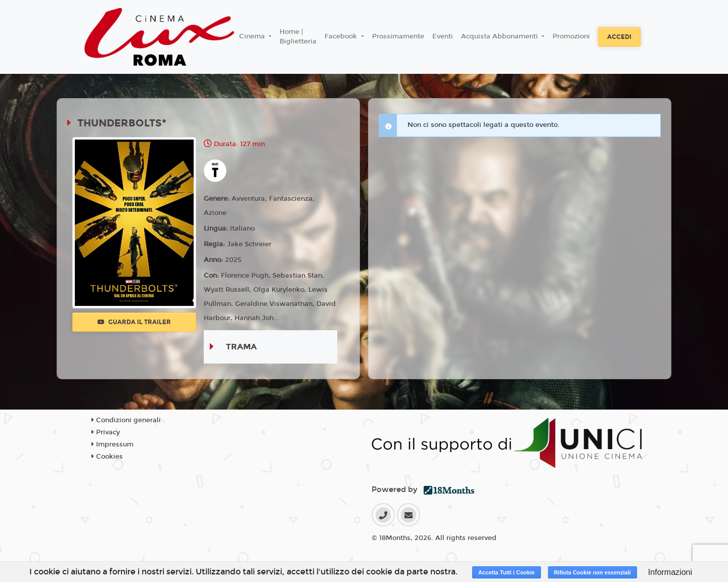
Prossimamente (398, 36)
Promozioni (571, 36)
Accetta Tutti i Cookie (507, 572)
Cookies (107, 457)
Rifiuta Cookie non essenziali (593, 572)
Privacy (106, 432)
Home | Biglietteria (298, 37)
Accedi (619, 37)
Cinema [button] (253, 36)
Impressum (112, 444)
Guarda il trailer (134, 322)
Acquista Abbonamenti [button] (500, 36)
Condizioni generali (126, 420)
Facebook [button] (342, 36)
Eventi (443, 36)
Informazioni (670, 572)
